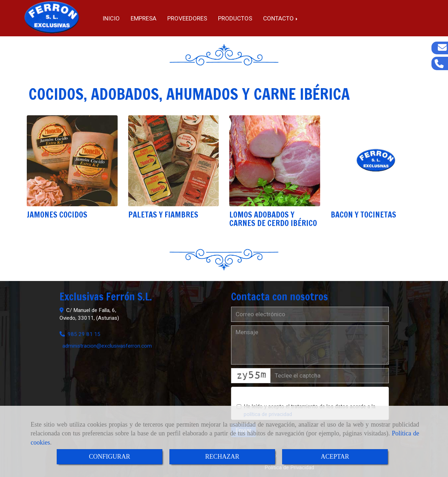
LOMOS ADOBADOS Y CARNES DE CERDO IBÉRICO (273, 219)
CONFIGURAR (109, 457)
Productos (235, 18)
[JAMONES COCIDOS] (72, 161)
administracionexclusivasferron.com (107, 346)
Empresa (144, 18)
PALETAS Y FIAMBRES (163, 215)
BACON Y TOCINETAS (363, 215)
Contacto (281, 18)
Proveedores (187, 18)
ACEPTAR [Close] (335, 457)
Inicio (111, 18)
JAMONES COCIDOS (57, 215)
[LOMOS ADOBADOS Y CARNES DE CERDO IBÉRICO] (275, 161)
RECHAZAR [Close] (222, 457)
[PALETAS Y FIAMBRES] (174, 161)
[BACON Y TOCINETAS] (376, 161)
